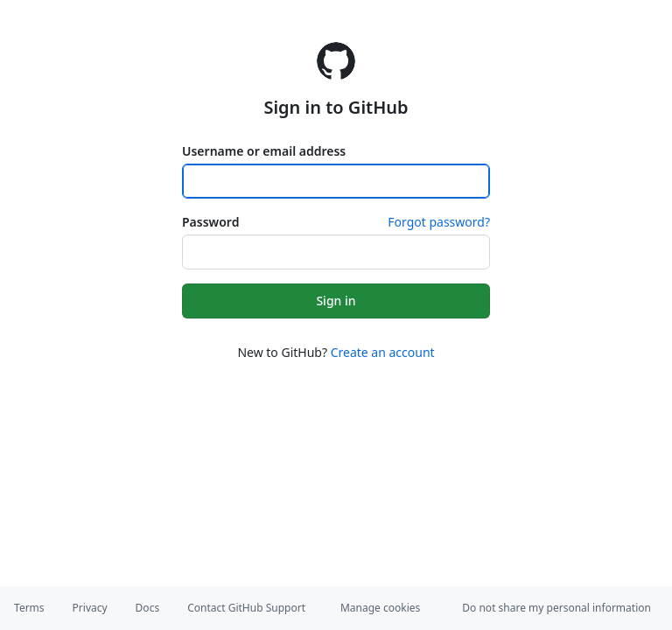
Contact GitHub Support (246, 608)
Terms (29, 608)
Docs (148, 608)
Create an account (383, 352)
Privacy (90, 608)
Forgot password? (439, 222)
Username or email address (264, 151)
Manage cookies (380, 608)
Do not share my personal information (556, 608)
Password (210, 222)
